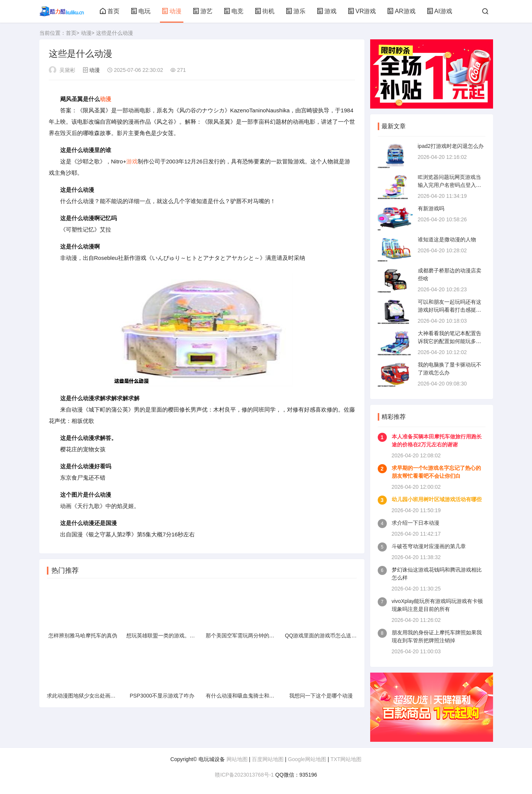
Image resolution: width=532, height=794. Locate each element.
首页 (110, 11)
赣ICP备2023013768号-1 (244, 775)
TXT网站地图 (346, 759)
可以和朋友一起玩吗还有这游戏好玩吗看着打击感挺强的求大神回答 (450, 310)
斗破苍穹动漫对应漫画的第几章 (429, 546)
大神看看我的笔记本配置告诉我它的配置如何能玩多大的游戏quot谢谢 (450, 341)
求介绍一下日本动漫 (416, 523)
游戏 (327, 11)
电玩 (141, 11)
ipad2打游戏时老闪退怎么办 (451, 146)
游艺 (203, 11)
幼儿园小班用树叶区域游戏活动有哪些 (437, 499)
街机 (265, 11)
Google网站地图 (307, 759)
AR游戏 (401, 11)
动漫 (172, 11)
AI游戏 (440, 11)
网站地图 (237, 759)
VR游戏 (362, 11)
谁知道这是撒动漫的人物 (447, 239)
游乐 (296, 11)
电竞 (234, 11)
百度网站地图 (268, 759)
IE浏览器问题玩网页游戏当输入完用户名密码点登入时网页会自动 (450, 185)
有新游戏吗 (431, 208)
